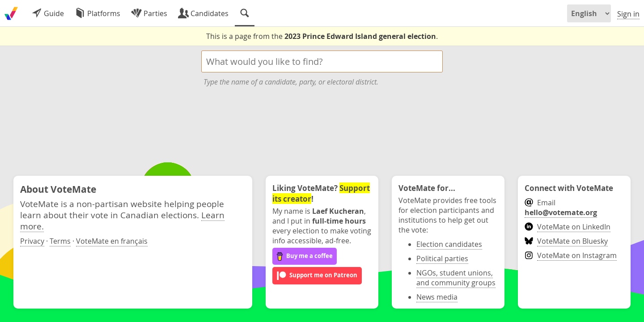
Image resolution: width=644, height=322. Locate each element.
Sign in (628, 14)
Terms (60, 241)
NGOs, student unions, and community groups (456, 278)
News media (437, 297)
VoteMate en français (112, 241)
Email (561, 208)
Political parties (442, 258)
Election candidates (449, 244)
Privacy (32, 241)
